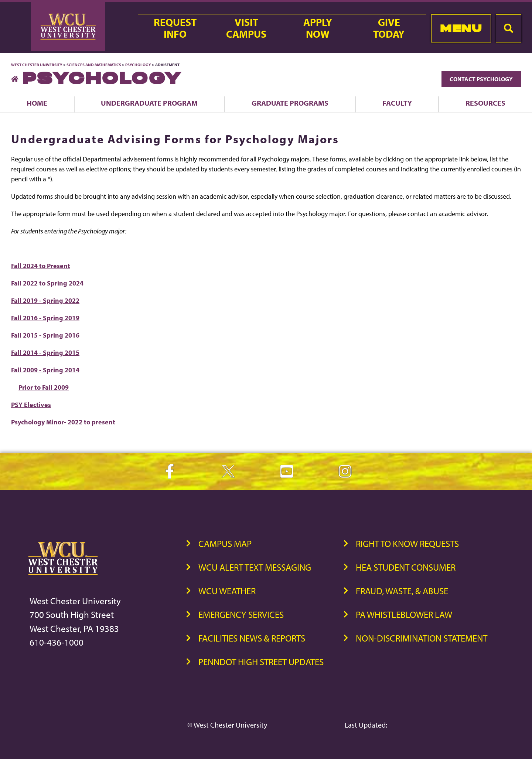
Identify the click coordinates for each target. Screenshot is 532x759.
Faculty (397, 103)
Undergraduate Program (149, 103)
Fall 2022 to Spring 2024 (47, 283)
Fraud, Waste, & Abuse (402, 591)
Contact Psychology (481, 79)
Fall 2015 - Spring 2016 (45, 335)
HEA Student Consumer (406, 567)
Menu (461, 28)
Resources (485, 103)
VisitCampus (246, 28)
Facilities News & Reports (252, 638)
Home (37, 103)
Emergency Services (241, 614)
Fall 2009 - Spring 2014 (45, 370)
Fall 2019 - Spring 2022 (45, 300)
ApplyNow (318, 28)
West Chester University (37, 65)
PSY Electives (31, 405)
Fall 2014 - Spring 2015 (45, 353)
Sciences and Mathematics (94, 65)
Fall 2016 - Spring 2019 (45, 318)
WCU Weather (227, 591)
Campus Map (225, 543)
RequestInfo (175, 28)
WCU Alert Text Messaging (255, 567)
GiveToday (389, 28)
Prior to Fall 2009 (44, 387)
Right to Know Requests (407, 543)
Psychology (138, 65)
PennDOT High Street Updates (261, 662)
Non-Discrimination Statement (422, 638)
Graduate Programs (290, 103)
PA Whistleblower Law (404, 614)
